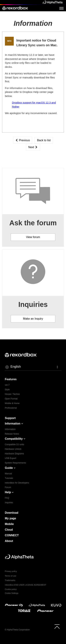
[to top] (57, 627)
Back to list (44, 140)
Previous (23, 140)
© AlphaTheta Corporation (17, 630)
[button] (33, 367)
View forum (33, 237)
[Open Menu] (61, 8)
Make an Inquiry (33, 319)
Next (33, 147)
